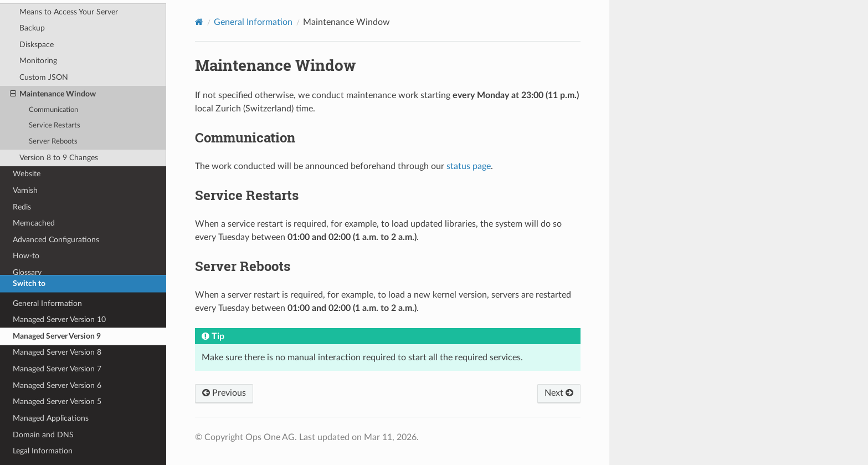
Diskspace (37, 45)
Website (27, 174)
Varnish (25, 190)
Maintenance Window (53, 94)
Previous (224, 393)
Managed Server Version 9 (57, 336)
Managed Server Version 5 (57, 402)
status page (469, 166)
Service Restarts (55, 126)
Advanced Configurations (56, 240)
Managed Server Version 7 (57, 369)
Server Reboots (53, 142)
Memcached (34, 223)
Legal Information (43, 451)
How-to (26, 256)
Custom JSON (44, 77)
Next (559, 393)
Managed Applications (51, 418)
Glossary (27, 272)
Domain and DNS (43, 435)
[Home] (199, 22)
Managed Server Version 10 (59, 320)
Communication (53, 110)
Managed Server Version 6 (57, 385)
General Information (47, 303)
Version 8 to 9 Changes (59, 158)
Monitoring (38, 61)
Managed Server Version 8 (57, 352)
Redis (22, 207)
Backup (32, 28)
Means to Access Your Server (69, 12)
